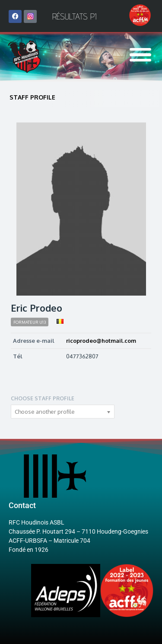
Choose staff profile (43, 398)
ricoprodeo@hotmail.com (101, 341)
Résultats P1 (74, 16)
